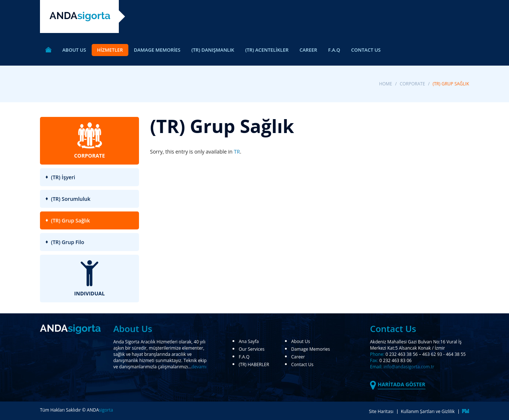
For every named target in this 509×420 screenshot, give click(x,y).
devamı (199, 367)
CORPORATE (412, 84)
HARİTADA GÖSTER (402, 384)
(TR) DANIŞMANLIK (213, 50)
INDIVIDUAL (89, 279)
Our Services (252, 350)
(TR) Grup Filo (68, 242)
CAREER (308, 50)
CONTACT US (366, 50)
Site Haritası (381, 411)
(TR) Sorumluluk (71, 199)
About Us (301, 342)
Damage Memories (311, 350)
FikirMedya (466, 411)
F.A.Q (334, 50)
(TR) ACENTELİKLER (267, 50)
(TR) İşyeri (63, 177)
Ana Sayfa (249, 342)
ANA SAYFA (48, 51)
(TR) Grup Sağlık (70, 220)
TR (237, 152)
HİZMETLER (110, 50)
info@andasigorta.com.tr (409, 367)
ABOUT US (74, 50)
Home (386, 84)
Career (298, 357)
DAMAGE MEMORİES (157, 50)
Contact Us (302, 365)
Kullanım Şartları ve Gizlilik (428, 411)
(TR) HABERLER (254, 365)
